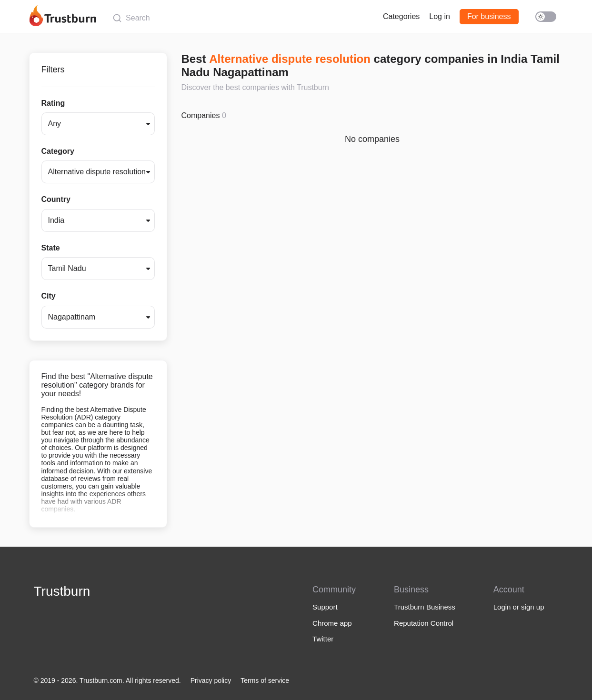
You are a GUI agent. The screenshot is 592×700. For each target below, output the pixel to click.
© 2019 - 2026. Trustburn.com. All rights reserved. (107, 680)
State (51, 248)
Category (58, 151)
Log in (440, 16)
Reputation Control (424, 623)
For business (489, 16)
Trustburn (62, 591)
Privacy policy (211, 680)
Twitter (323, 639)
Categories (401, 16)
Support (325, 607)
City (49, 296)
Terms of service (265, 680)
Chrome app (332, 623)
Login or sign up (519, 607)
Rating (53, 103)
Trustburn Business (425, 607)
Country (56, 199)
